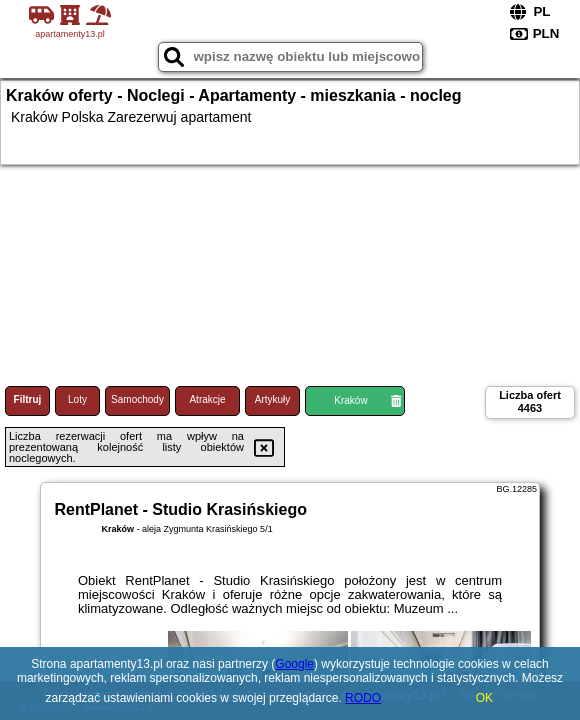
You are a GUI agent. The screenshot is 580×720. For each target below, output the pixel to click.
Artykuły (273, 399)
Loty (77, 399)
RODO (363, 698)
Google (294, 664)
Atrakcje (207, 399)
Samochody (137, 399)
